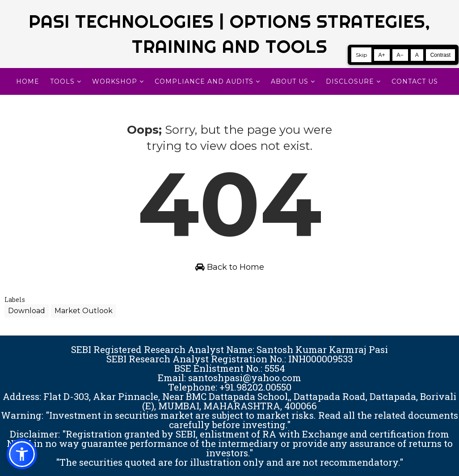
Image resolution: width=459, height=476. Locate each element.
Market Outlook (84, 311)
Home (28, 81)
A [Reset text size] (417, 55)
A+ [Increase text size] (382, 55)
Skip (361, 55)
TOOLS (62, 81)
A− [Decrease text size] (400, 55)
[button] (22, 454)
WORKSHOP (115, 81)
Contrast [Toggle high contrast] (440, 55)
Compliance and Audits (204, 81)
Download (27, 311)
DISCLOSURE (350, 81)
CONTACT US (415, 81)
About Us (290, 81)
